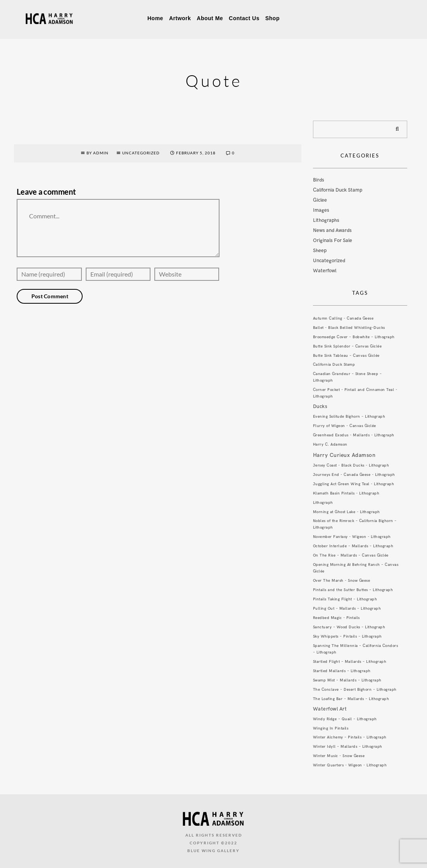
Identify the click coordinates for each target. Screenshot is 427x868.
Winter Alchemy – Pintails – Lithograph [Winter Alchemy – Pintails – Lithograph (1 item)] (350, 737)
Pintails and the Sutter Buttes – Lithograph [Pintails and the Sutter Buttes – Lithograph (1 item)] (353, 590)
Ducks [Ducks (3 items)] (320, 406)
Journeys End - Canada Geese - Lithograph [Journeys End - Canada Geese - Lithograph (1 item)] (354, 475)
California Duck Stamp (338, 190)
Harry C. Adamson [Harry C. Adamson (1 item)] (330, 444)
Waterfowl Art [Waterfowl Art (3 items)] (330, 709)
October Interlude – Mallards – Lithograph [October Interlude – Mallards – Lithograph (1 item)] (353, 546)
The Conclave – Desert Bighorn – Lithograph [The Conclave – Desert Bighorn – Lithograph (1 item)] (355, 690)
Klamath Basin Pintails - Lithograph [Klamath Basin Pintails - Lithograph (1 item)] (346, 493)
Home (155, 18)
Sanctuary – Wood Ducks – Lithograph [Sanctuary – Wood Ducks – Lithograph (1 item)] (349, 627)
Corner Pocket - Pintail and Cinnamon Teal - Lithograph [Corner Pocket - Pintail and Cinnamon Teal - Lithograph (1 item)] (355, 393)
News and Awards (332, 230)
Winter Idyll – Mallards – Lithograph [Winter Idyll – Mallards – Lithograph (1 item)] (348, 747)
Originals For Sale (333, 240)
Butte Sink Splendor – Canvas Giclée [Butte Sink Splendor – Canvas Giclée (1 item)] (347, 346)
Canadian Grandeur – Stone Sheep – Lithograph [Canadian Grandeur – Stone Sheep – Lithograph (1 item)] (347, 377)
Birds (319, 180)
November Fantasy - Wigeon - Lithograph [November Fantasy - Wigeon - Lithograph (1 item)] (352, 537)
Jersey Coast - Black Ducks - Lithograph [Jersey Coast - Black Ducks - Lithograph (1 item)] (351, 465)
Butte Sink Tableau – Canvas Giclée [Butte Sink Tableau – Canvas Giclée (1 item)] (346, 356)
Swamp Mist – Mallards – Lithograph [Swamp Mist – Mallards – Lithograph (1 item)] (347, 680)
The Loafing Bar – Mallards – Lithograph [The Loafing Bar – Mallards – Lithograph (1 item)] (351, 699)
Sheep (320, 251)
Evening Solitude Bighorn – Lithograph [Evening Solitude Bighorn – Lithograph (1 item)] (349, 417)
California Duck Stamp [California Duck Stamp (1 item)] (334, 365)
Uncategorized (141, 153)
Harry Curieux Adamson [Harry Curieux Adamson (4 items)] (344, 455)
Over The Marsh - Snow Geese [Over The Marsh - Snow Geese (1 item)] (342, 581)
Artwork (180, 18)
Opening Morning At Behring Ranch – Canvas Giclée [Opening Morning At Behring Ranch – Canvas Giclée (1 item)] (356, 568)
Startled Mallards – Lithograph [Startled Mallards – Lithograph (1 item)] (342, 671)
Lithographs (326, 220)
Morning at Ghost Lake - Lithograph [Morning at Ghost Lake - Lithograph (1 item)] (347, 512)
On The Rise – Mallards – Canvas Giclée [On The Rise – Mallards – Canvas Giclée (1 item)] (351, 555)
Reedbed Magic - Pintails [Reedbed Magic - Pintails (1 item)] (336, 618)
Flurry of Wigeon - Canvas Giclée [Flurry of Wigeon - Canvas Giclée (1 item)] (345, 426)
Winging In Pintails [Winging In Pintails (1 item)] (331, 728)
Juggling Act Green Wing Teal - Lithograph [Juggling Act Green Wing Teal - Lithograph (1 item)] (354, 484)
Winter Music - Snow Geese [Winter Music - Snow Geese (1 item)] (339, 756)
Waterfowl (325, 271)
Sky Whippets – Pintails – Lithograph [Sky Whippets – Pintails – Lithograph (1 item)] (347, 636)
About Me (210, 18)
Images (321, 210)
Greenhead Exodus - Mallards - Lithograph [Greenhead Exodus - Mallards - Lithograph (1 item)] (354, 435)
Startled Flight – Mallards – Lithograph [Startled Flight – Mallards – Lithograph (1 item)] (350, 662)
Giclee (320, 200)
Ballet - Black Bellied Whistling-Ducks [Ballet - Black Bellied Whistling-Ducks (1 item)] (349, 328)
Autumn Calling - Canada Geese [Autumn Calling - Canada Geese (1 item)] (343, 318)
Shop (272, 18)
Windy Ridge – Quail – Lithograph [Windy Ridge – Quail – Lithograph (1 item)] (345, 719)
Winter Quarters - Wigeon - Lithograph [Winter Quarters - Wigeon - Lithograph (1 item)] (350, 765)
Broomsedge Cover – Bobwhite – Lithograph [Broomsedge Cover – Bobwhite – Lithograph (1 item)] (354, 337)
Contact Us (244, 18)
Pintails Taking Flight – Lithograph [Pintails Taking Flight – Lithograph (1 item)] (345, 599)
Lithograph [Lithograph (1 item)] (323, 503)
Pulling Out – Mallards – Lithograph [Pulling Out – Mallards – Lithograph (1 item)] (347, 609)
